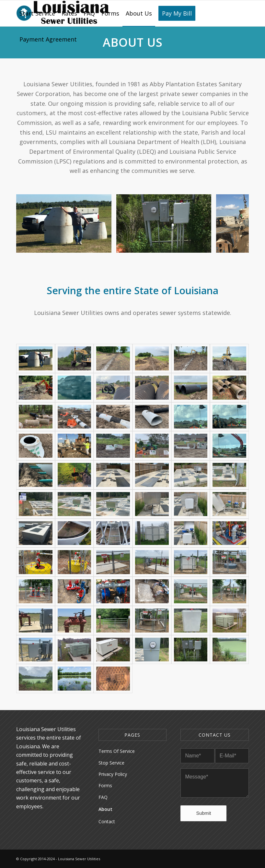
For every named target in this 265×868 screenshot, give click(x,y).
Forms (105, 785)
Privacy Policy (113, 774)
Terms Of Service (117, 751)
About (105, 809)
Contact (107, 821)
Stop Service (111, 763)
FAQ (103, 797)
